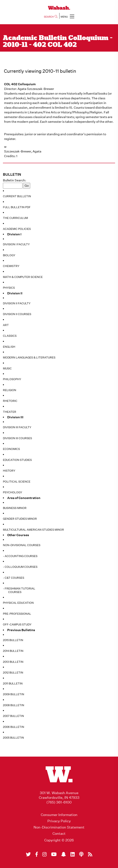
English (9, 347)
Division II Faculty (17, 303)
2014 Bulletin (13, 651)
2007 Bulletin (13, 716)
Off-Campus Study (17, 624)
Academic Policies (17, 229)
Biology (9, 255)
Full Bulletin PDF (17, 207)
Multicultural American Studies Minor (33, 530)
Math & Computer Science (23, 277)
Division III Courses (17, 438)
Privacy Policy (59, 821)
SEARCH (51, 17)
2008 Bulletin (14, 705)
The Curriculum (15, 218)
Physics (9, 288)
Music (7, 368)
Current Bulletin (17, 196)
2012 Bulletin (13, 673)
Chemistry (11, 266)
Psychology (12, 492)
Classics (10, 336)
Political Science (17, 482)
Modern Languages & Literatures (29, 357)
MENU (67, 16)
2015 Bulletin (13, 640)
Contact (59, 834)
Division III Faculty (17, 427)
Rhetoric (10, 401)
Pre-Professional (17, 614)
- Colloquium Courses (20, 567)
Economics (11, 449)
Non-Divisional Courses (22, 545)
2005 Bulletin (13, 738)
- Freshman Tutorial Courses (19, 590)
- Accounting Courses (20, 556)
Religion (10, 390)
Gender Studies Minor (20, 519)
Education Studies (17, 460)
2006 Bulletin (14, 727)
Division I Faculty (16, 244)
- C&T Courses (14, 578)
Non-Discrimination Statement (59, 827)
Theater (10, 412)
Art (6, 325)
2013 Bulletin (13, 662)
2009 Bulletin (14, 694)
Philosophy (12, 379)
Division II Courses (17, 314)
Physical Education (18, 603)
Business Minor (15, 508)
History (9, 471)
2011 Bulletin (13, 683)
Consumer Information (59, 815)
